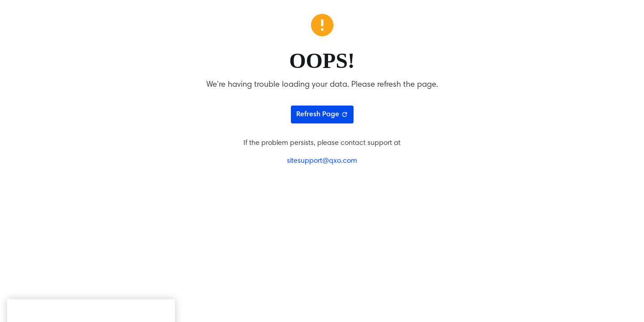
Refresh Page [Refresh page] (322, 114)
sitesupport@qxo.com (322, 161)
